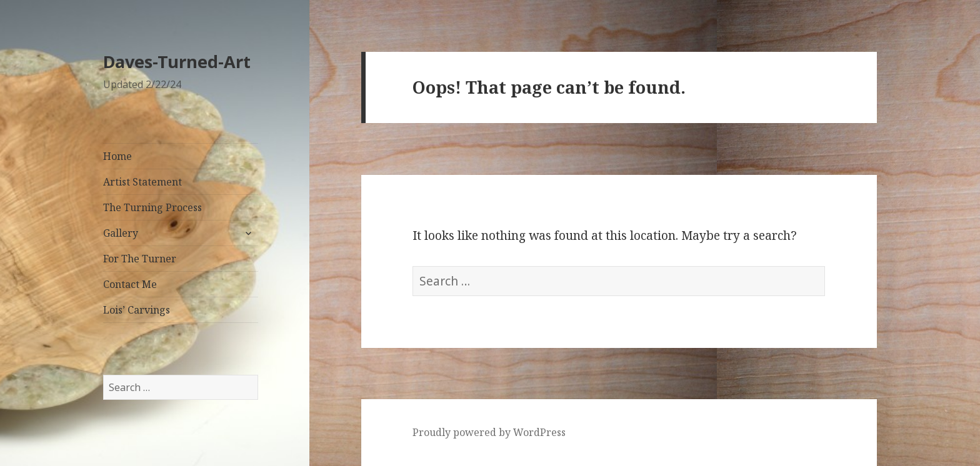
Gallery (121, 233)
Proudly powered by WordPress (489, 432)
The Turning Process (152, 207)
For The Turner (140, 259)
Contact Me (130, 284)
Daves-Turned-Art (177, 62)
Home (117, 156)
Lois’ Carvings (137, 310)
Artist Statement (142, 182)
